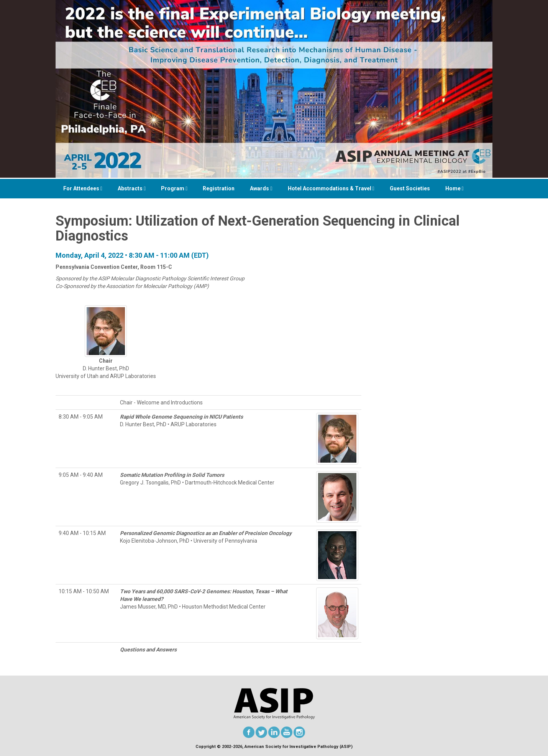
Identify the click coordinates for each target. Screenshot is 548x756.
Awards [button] (261, 188)
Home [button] (454, 188)
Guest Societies (410, 188)
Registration (219, 188)
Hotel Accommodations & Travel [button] (331, 188)
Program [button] (174, 188)
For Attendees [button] (83, 188)
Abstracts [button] (132, 188)
